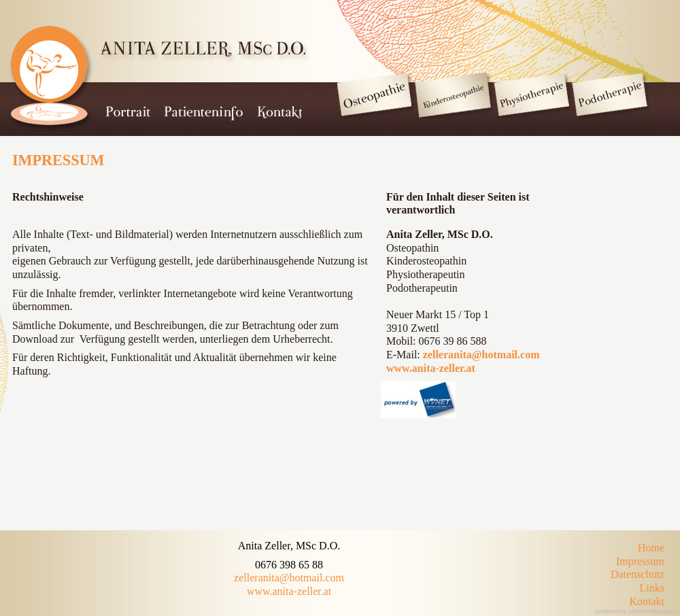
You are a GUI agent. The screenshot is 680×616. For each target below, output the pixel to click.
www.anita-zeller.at (431, 368)
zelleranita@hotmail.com (481, 355)
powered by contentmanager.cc (637, 611)
